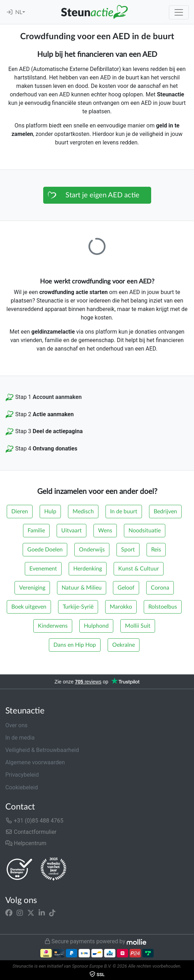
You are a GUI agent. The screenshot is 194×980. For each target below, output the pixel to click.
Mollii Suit (138, 626)
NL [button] (19, 12)
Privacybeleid (22, 775)
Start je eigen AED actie (102, 195)
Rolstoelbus (163, 607)
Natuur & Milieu (82, 588)
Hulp (50, 512)
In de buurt (124, 512)
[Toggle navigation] (179, 12)
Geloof (126, 588)
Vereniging (32, 588)
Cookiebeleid (22, 787)
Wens (105, 531)
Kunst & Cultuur (139, 569)
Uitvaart (72, 531)
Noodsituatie (145, 531)
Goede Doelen (45, 550)
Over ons (16, 725)
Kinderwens (53, 626)
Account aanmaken (57, 397)
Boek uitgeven (29, 607)
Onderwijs (92, 550)
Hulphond (96, 626)
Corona (160, 588)
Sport (128, 550)
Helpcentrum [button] (26, 843)
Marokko (121, 607)
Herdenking (88, 569)
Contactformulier (31, 832)
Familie (36, 531)
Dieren (20, 512)
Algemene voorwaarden (35, 762)
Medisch (83, 512)
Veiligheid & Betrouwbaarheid (42, 750)
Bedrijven (165, 512)
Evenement (43, 569)
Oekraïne (124, 645)
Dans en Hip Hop (75, 645)
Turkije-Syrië (78, 607)
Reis (156, 550)
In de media (20, 738)
